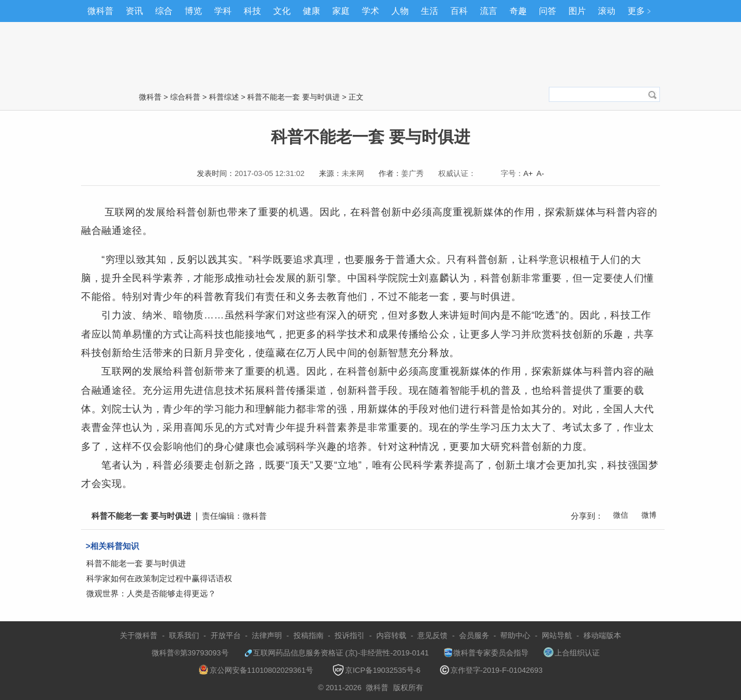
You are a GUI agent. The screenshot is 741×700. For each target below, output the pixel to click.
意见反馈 (432, 635)
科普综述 (224, 97)
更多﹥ (641, 11)
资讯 (134, 11)
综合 (164, 11)
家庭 (341, 11)
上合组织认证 (572, 653)
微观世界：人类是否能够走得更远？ (151, 593)
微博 (649, 515)
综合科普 (185, 97)
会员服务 (474, 635)
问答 (548, 11)
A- (540, 173)
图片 (577, 11)
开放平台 (226, 635)
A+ (528, 173)
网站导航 (557, 635)
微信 (621, 515)
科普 (187, 212)
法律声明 (267, 635)
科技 (252, 11)
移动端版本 (602, 635)
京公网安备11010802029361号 (256, 670)
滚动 (607, 11)
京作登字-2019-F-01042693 (491, 670)
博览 (193, 11)
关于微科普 (139, 635)
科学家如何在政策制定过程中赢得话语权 (159, 578)
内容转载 (391, 635)
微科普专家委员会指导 (486, 653)
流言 (489, 11)
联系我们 (184, 635)
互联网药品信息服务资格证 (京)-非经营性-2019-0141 (336, 653)
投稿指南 (309, 635)
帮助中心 (515, 635)
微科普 (100, 11)
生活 (430, 11)
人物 (400, 11)
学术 (370, 11)
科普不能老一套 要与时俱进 (294, 97)
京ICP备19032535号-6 (376, 670)
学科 (223, 11)
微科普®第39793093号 (185, 653)
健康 (311, 11)
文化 (282, 11)
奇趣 (518, 11)
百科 (459, 11)
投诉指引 (350, 635)
